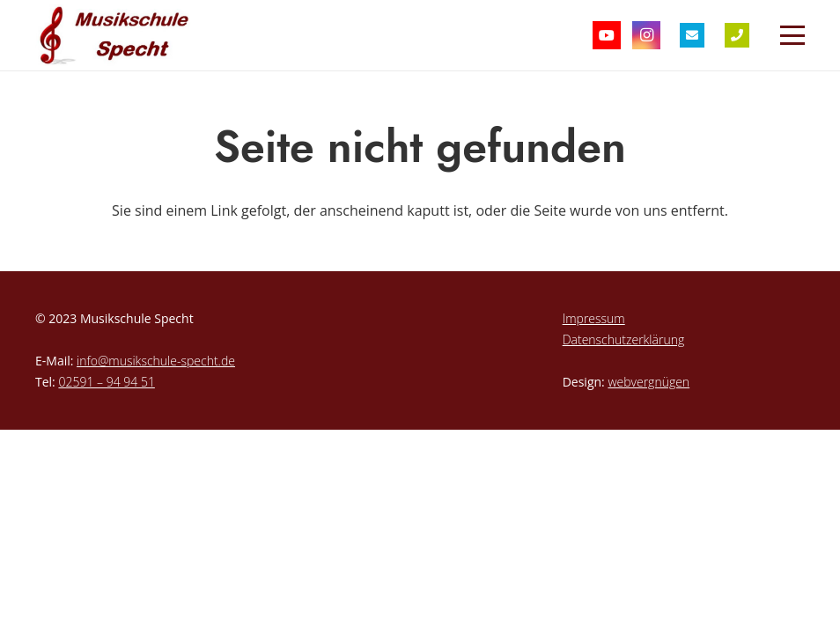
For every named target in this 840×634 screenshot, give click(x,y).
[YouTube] (607, 35)
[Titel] (692, 35)
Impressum (594, 318)
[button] (792, 35)
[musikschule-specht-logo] (118, 35)
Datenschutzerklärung (624, 339)
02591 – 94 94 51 (106, 382)
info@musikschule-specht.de (156, 361)
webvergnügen (648, 382)
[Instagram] (646, 35)
